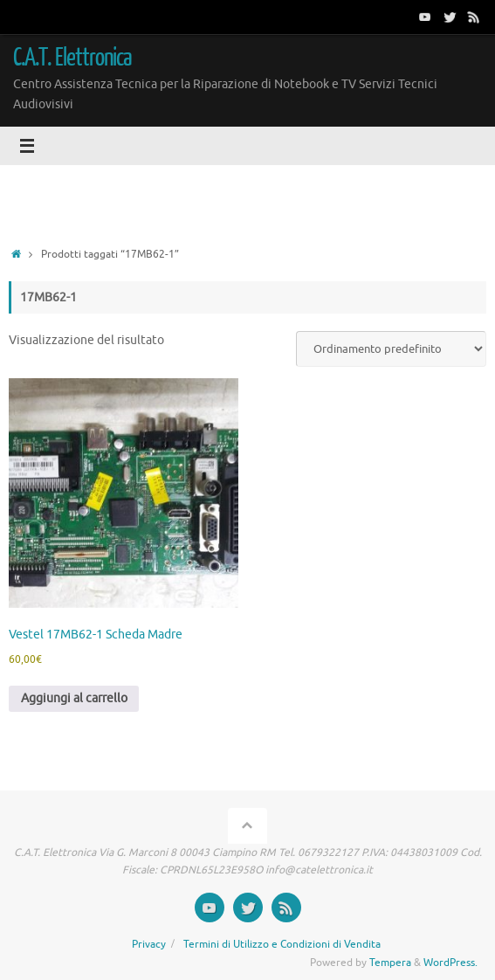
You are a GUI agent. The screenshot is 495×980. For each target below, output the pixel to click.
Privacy (149, 944)
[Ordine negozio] (391, 349)
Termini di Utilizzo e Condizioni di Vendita (282, 944)
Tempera (390, 963)
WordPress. (450, 963)
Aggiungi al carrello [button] (74, 698)
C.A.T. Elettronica (73, 58)
